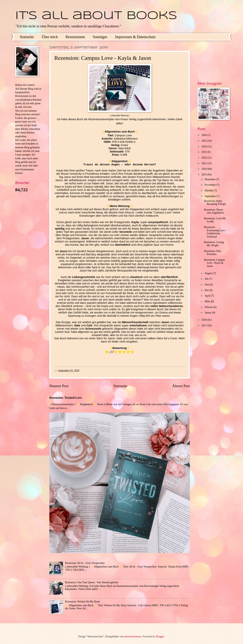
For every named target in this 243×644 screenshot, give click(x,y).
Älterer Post (181, 386)
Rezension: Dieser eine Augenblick (214, 211)
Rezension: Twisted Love (66, 398)
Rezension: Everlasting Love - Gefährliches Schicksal (215, 232)
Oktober (209, 191)
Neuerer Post (59, 386)
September (211, 196)
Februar (209, 307)
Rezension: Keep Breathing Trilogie (215, 203)
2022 (204, 158)
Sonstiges (100, 37)
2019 (204, 175)
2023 (204, 152)
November (211, 185)
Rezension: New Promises (213, 253)
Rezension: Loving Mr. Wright (214, 244)
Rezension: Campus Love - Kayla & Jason (214, 263)
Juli (207, 279)
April (208, 296)
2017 (204, 326)
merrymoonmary (133, 637)
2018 (204, 320)
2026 (204, 135)
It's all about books (96, 16)
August (209, 273)
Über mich (50, 37)
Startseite (27, 37)
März (208, 301)
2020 (204, 169)
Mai (207, 290)
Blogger (160, 637)
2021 (204, 163)
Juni (207, 285)
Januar (208, 313)
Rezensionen (75, 37)
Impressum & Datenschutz (135, 37)
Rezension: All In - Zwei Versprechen (85, 563)
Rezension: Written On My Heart (82, 602)
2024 (204, 146)
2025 (204, 141)
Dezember (210, 179)
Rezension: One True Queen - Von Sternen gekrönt (92, 582)
